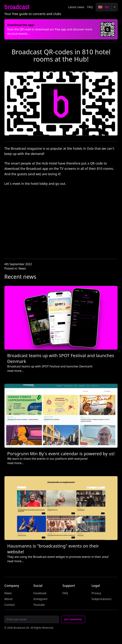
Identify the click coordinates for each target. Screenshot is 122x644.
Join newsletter (73, 619)
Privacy (96, 593)
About (8, 599)
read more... (15, 371)
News (22, 268)
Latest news (76, 7)
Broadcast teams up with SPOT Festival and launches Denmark (61, 358)
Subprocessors (101, 599)
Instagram (40, 599)
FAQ (90, 7)
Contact (10, 605)
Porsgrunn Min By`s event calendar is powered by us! (61, 453)
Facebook (40, 593)
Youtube (39, 605)
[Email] (32, 619)
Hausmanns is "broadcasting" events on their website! (53, 549)
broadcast (17, 7)
